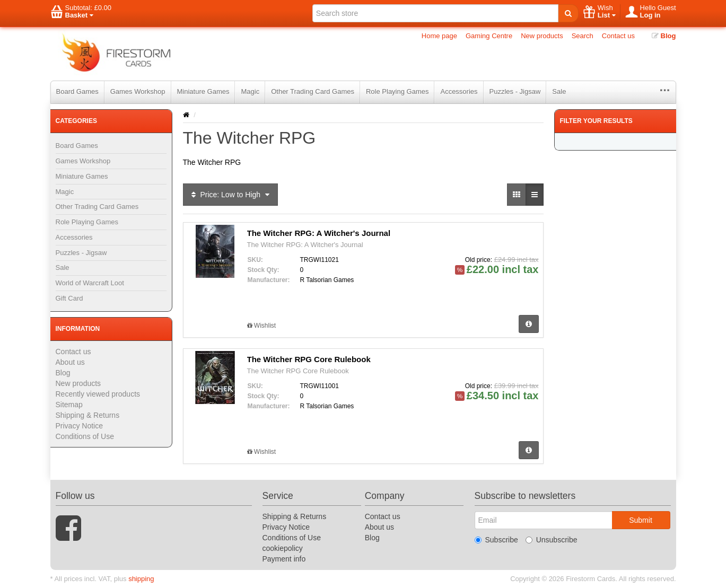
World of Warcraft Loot (90, 283)
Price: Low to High (230, 195)
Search (583, 36)
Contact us (618, 36)
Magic (250, 91)
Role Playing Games (397, 91)
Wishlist (262, 326)
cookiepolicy (283, 548)
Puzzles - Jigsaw (515, 91)
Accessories (459, 91)
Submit (641, 520)
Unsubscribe (552, 540)
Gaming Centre (489, 36)
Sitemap (69, 405)
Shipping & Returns (88, 415)
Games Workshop (138, 91)
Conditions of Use (85, 436)
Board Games (77, 91)
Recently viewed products (98, 394)
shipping (141, 579)
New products (542, 36)
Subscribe (496, 540)
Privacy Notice (79, 426)
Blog (664, 36)
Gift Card (69, 298)
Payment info (284, 559)
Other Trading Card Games (313, 91)
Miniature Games (203, 91)
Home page (439, 36)
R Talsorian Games (327, 280)
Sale (559, 91)
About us (70, 362)
